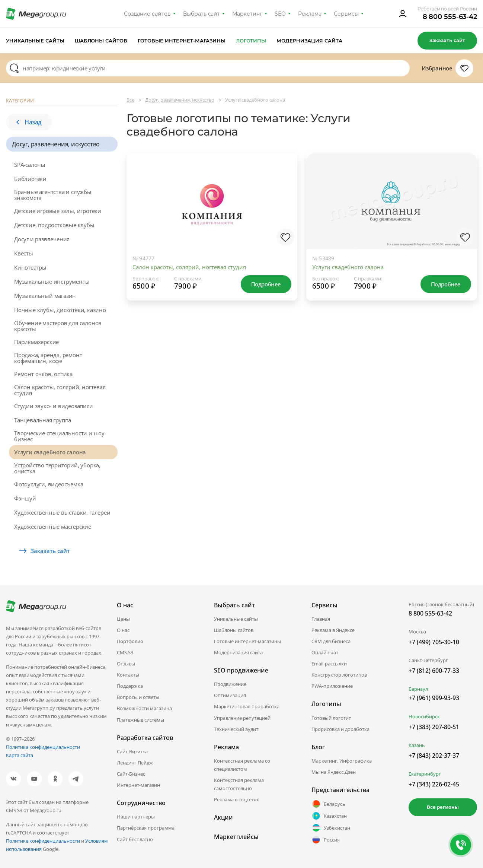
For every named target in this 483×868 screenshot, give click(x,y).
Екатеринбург (425, 774)
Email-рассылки (329, 664)
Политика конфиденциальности (43, 747)
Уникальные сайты (35, 41)
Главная (321, 619)
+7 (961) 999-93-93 (434, 698)
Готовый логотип (332, 718)
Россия (326, 840)
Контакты (128, 675)
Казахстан (329, 816)
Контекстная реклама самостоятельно (239, 784)
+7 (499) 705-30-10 (434, 642)
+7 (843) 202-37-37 (434, 756)
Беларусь (328, 804)
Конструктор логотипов (339, 675)
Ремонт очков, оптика (43, 374)
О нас (123, 630)
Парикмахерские (36, 342)
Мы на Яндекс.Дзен (334, 772)
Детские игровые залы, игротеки (58, 211)
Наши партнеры (136, 817)
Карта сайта (20, 755)
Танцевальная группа (43, 420)
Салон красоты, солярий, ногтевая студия (60, 390)
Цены (123, 619)
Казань (417, 745)
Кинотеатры (30, 267)
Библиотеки (30, 179)
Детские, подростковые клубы (54, 225)
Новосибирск (424, 716)
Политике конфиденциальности (43, 841)
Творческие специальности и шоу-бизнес (60, 436)
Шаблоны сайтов (101, 41)
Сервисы (346, 14)
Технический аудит (236, 729)
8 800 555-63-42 (450, 17)
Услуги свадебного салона (50, 452)
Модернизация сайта (309, 41)
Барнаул (418, 689)
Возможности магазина (144, 708)
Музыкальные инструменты (52, 282)
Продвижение (230, 684)
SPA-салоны (30, 165)
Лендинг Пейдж (135, 763)
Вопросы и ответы (138, 697)
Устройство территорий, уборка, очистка (57, 468)
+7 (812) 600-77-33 (434, 671)
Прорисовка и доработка (340, 729)
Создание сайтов (147, 14)
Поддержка (130, 686)
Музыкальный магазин (45, 296)
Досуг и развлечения (42, 239)
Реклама (310, 14)
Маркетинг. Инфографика (342, 761)
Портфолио (130, 641)
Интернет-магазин (138, 785)
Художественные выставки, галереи (62, 512)
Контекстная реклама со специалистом (242, 765)
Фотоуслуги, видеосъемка (49, 484)
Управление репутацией (242, 718)
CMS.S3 (125, 652)
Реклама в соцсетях (236, 799)
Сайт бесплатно (135, 839)
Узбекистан (331, 828)
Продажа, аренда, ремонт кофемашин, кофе (48, 358)
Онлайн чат (325, 652)
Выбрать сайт (202, 14)
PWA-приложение (332, 686)
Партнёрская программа (146, 828)
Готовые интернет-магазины (181, 41)
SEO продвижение (241, 670)
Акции (223, 817)
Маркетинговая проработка (247, 706)
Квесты (24, 253)
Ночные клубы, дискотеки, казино (60, 310)
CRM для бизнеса (331, 641)
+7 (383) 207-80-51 (434, 727)
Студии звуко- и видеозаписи (54, 406)
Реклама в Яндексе (333, 630)
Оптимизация (230, 695)
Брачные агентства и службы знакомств (53, 195)
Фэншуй (25, 498)
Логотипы (251, 41)
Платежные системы (140, 720)
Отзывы (126, 664)
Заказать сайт (447, 40)
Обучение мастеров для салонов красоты (58, 326)
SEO (280, 14)
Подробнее (266, 284)
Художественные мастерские (53, 527)
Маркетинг (247, 14)
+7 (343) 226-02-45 (434, 784)
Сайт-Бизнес (131, 774)
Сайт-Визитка (132, 751)
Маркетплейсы (236, 837)
